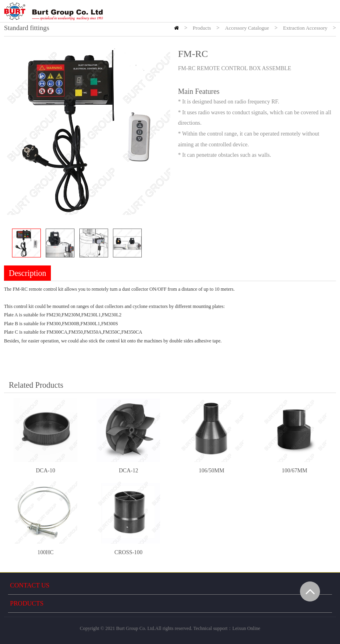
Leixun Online (246, 628)
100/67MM (294, 471)
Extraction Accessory (305, 28)
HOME (176, 28)
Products (202, 28)
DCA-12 (129, 471)
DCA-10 (46, 471)
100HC (45, 552)
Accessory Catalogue (247, 28)
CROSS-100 (129, 552)
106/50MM (211, 471)
